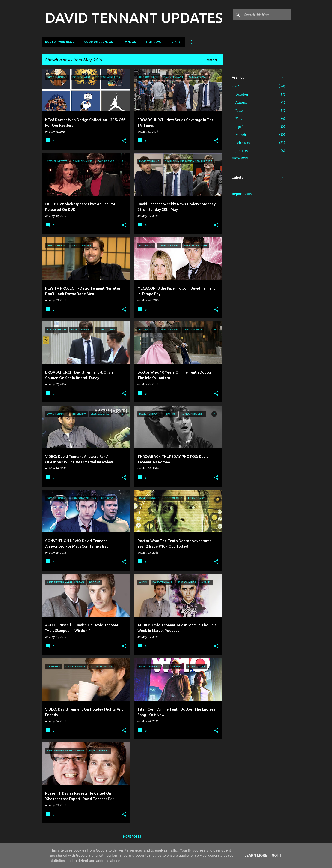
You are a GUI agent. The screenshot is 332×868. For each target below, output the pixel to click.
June (239, 111)
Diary (176, 42)
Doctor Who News (60, 42)
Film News (154, 42)
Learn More (256, 855)
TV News (129, 42)
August (241, 102)
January (242, 151)
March (241, 135)
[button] (124, 141)
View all (213, 60)
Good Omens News (98, 42)
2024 (236, 86)
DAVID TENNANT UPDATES (134, 18)
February (243, 143)
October (242, 94)
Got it (277, 855)
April (239, 127)
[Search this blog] (267, 15)
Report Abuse (243, 194)
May (239, 119)
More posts (132, 836)
